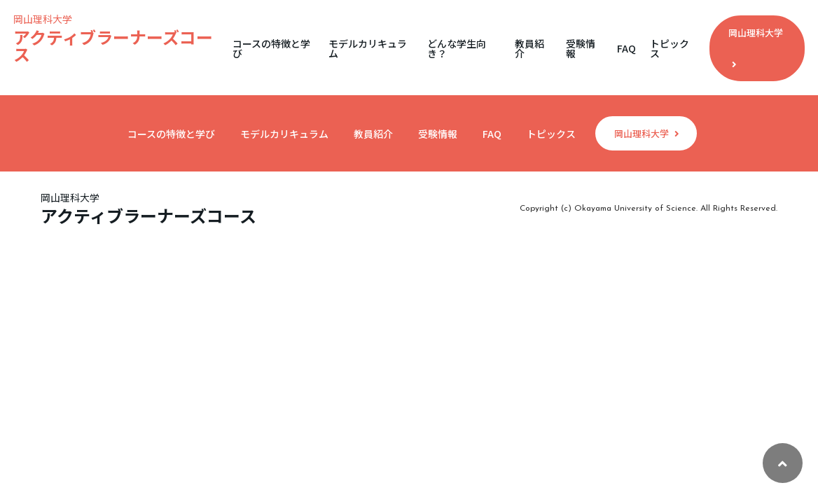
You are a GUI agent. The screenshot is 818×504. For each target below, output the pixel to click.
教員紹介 (529, 48)
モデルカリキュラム (368, 48)
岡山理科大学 (756, 48)
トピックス (670, 48)
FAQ (626, 48)
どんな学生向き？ (457, 48)
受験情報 (581, 48)
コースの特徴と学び (271, 48)
